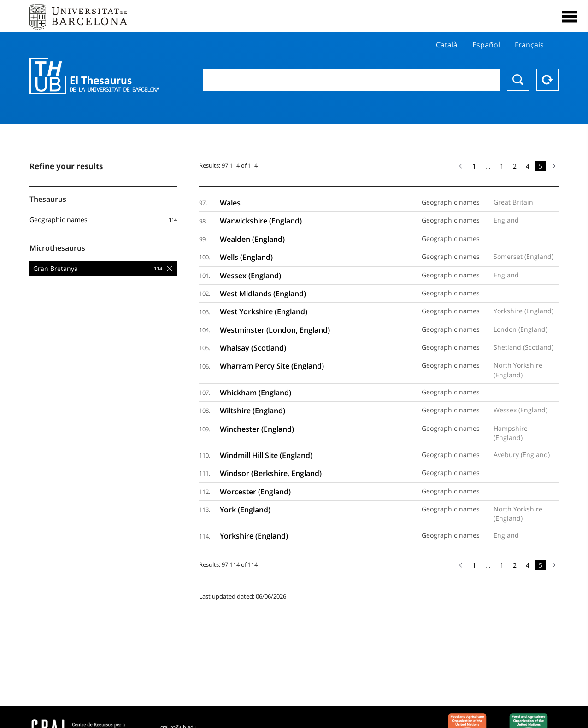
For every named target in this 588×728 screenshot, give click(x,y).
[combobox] (351, 80)
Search (518, 80)
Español (486, 45)
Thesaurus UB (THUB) (98, 76)
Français (529, 45)
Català (447, 45)
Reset (547, 80)
